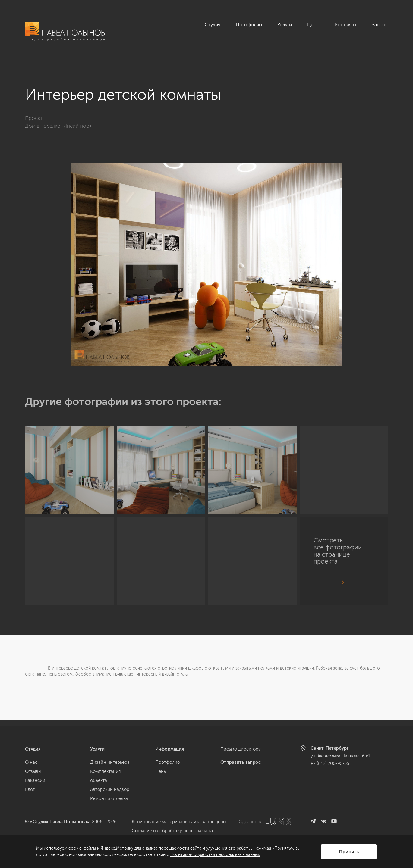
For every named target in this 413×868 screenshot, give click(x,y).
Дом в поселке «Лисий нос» (58, 119)
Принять (349, 852)
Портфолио (249, 25)
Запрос (380, 25)
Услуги (285, 25)
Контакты (346, 25)
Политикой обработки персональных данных (215, 855)
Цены (313, 25)
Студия (213, 25)
